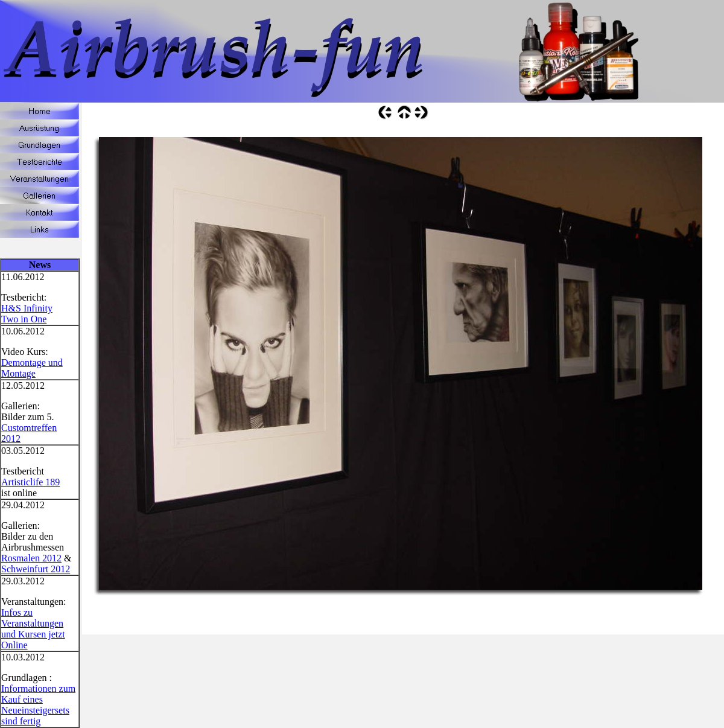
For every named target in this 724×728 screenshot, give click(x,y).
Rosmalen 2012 (31, 558)
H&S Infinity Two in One (27, 314)
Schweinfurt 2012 (36, 569)
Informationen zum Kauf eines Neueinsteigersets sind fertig (38, 705)
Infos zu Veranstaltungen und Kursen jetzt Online (33, 629)
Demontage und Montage (32, 368)
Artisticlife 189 (30, 482)
